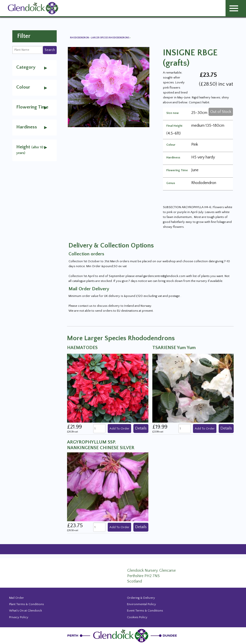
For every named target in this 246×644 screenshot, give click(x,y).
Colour (171, 145)
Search (50, 50)
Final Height (174, 126)
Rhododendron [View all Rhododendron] (80, 38)
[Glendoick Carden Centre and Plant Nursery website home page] (33, 8)
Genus (171, 183)
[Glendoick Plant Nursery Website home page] (123, 635)
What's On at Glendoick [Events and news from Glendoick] (26, 611)
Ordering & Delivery (141, 598)
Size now (173, 113)
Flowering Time (177, 170)
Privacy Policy (19, 617)
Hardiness (173, 158)
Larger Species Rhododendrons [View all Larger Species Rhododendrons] (110, 38)
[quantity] (99, 429)
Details (141, 428)
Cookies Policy (137, 617)
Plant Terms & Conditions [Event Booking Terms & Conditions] (26, 604)
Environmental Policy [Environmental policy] (141, 604)
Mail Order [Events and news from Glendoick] (17, 598)
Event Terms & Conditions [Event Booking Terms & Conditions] (145, 611)
